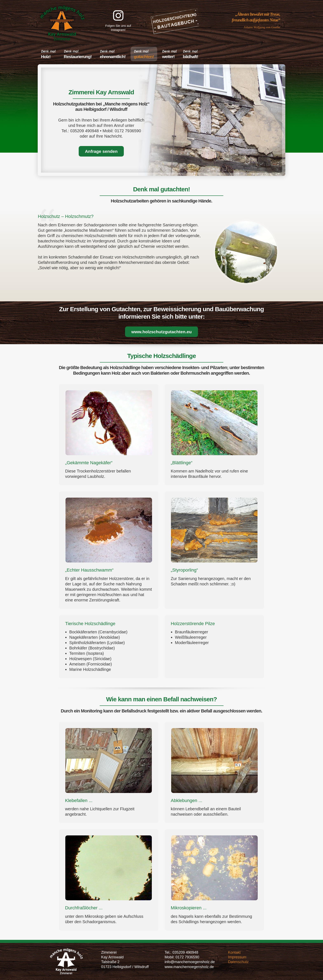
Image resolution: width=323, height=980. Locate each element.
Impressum (237, 957)
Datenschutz (238, 962)
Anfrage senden (101, 151)
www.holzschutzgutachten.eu (161, 332)
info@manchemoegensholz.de (190, 962)
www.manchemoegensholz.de (189, 967)
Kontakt (234, 952)
